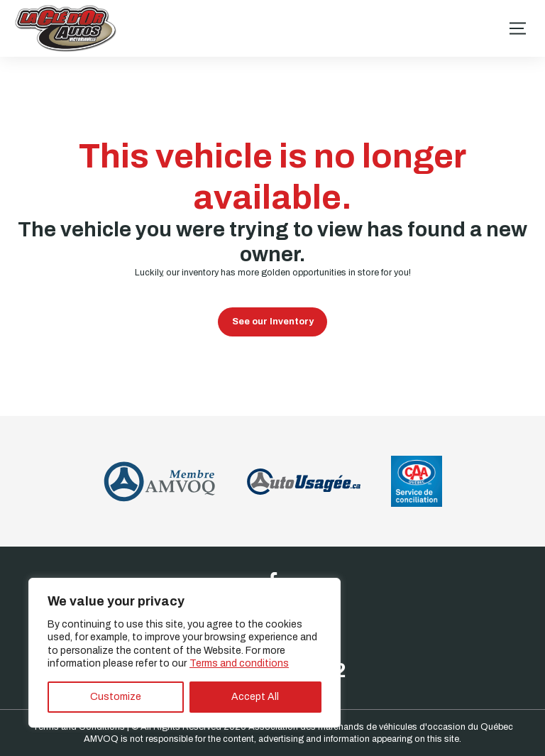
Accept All (255, 697)
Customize (116, 697)
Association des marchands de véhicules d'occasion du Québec (381, 727)
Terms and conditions (239, 663)
